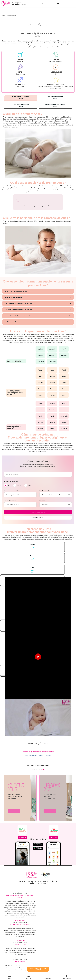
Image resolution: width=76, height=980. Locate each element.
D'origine (42, 518)
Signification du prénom (21, 97)
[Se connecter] (42, 3)
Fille (9, 502)
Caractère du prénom (21, 105)
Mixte (29, 502)
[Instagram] (33, 787)
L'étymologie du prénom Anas (12, 314)
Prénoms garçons (44, 772)
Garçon (19, 502)
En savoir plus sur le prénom (55, 105)
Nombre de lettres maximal (48, 508)
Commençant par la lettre (12, 508)
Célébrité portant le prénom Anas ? (13, 339)
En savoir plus (21, 938)
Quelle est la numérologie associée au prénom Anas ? (18, 333)
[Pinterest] (43, 787)
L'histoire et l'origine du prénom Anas (14, 308)
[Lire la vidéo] (38, 674)
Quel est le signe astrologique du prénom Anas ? (17, 321)
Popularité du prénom (55, 97)
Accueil (4, 15)
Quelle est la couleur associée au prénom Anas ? (17, 327)
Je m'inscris (14, 828)
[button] (9, 976)
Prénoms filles (31, 772)
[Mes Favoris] (58, 3)
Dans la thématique (10, 518)
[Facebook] (38, 787)
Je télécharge (22, 854)
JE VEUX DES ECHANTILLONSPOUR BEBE (38, 969)
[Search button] (74, 3)
